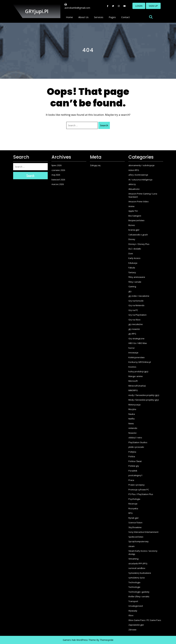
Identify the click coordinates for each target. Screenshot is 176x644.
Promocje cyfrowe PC (139, 490)
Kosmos (132, 367)
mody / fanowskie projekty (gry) (144, 395)
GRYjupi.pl (37, 11)
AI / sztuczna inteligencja (140, 180)
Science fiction (135, 523)
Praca (131, 480)
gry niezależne (136, 324)
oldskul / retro (135, 438)
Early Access (134, 258)
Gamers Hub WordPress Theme (79, 640)
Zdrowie (132, 630)
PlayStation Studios (138, 442)
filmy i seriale (135, 282)
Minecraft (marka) (137, 386)
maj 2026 (56, 175)
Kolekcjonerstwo (137, 357)
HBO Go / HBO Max (138, 343)
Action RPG (134, 170)
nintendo (133, 428)
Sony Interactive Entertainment (143, 532)
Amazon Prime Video (139, 201)
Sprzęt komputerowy (139, 541)
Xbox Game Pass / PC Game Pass (145, 620)
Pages (112, 17)
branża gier (134, 230)
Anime (131, 206)
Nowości (132, 433)
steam (131, 546)
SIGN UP (153, 6)
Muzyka (132, 409)
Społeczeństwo (136, 537)
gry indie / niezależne (139, 296)
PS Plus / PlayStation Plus (141, 494)
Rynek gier (134, 518)
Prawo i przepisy (137, 485)
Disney (132, 239)
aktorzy (132, 184)
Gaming (132, 286)
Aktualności (134, 189)
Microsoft (133, 381)
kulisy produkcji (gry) (138, 371)
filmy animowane (137, 277)
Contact (125, 17)
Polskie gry (134, 466)
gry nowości (134, 329)
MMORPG (133, 390)
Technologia (134, 582)
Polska (132, 456)
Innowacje (133, 353)
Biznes (132, 225)
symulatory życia (137, 578)
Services (99, 17)
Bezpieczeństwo (136, 220)
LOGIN (139, 6)
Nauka (132, 414)
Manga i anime (136, 376)
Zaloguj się (95, 165)
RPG (131, 513)
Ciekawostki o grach (138, 235)
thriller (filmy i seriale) (139, 596)
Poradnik (133, 471)
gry (130, 291)
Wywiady (133, 611)
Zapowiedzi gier (136, 625)
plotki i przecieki (136, 447)
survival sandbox (137, 568)
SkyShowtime (135, 527)
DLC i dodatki (135, 249)
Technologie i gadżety (139, 592)
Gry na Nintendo (136, 305)
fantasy (132, 272)
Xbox (131, 615)
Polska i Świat (135, 461)
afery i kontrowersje (138, 175)
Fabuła (132, 268)
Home (69, 17)
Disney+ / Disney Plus (139, 244)
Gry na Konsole (136, 301)
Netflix (132, 419)
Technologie (134, 587)
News (131, 423)
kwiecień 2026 (58, 180)
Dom (131, 254)
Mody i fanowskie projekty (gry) (144, 400)
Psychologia (134, 499)
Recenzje (133, 504)
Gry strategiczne (136, 338)
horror (132, 348)
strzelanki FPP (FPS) (138, 563)
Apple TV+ (133, 211)
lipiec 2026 (57, 165)
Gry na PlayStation (137, 315)
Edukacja (133, 263)
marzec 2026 (58, 184)
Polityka (132, 452)
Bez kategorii (135, 216)
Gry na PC (133, 310)
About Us (83, 17)
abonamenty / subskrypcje (141, 165)
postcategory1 (135, 475)
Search (104, 125)
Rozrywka (133, 508)
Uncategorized (136, 606)
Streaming (133, 559)
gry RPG (132, 334)
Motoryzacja (134, 405)
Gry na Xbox (134, 320)
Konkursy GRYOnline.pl (140, 362)
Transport (133, 601)
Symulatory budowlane (140, 573)
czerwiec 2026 (58, 170)
